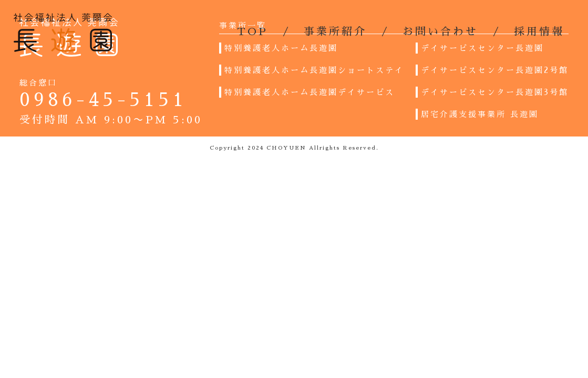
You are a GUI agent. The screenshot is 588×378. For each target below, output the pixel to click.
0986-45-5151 (103, 100)
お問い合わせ (440, 31)
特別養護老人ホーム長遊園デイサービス (310, 92)
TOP (252, 31)
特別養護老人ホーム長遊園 (281, 48)
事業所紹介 (335, 31)
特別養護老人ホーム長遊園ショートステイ (314, 70)
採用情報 (539, 31)
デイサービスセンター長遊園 (482, 48)
